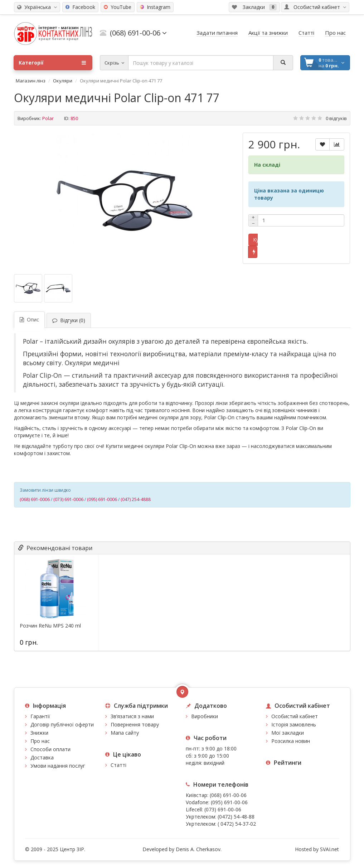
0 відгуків (336, 118)
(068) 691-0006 (35, 499)
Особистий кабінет (295, 716)
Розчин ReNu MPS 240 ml (50, 626)
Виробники (205, 716)
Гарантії (40, 716)
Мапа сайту (125, 733)
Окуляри (63, 81)
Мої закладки (288, 733)
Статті (118, 765)
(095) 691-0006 (102, 499)
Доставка (42, 757)
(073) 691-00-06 (223, 809)
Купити (255, 240)
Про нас (40, 741)
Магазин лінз (31, 81)
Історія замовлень (294, 724)
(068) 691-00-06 (228, 795)
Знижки (39, 733)
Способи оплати (50, 749)
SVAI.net (329, 849)
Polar (48, 118)
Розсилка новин (291, 741)
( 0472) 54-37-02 (237, 824)
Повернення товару (135, 724)
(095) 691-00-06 (229, 802)
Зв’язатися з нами (132, 716)
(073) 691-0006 (68, 499)
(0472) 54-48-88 (236, 817)
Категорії (52, 63)
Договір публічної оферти (62, 724)
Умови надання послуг (58, 766)
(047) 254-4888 (136, 499)
